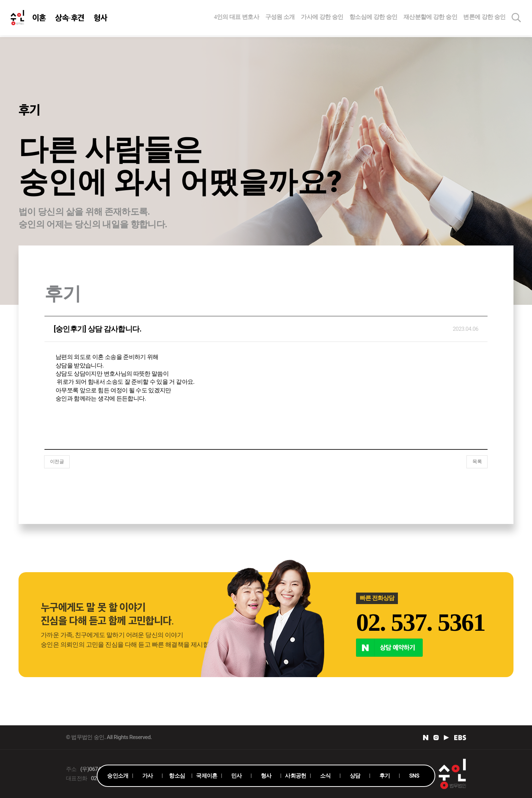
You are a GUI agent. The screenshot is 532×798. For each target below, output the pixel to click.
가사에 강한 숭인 (322, 18)
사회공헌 (295, 776)
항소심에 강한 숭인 (373, 18)
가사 (148, 776)
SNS (414, 776)
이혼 (39, 19)
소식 (325, 776)
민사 (237, 776)
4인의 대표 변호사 (237, 18)
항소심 (177, 776)
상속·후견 (70, 19)
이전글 (57, 461)
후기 (385, 776)
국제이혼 (207, 776)
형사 (101, 19)
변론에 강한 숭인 (484, 18)
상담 (355, 776)
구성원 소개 (280, 18)
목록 (477, 461)
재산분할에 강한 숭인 (430, 18)
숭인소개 (118, 776)
